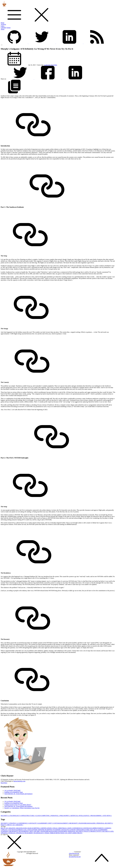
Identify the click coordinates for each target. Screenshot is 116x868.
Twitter (8, 28)
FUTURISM (57, 830)
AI (14, 825)
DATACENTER (33, 830)
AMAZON (19, 825)
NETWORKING (24, 831)
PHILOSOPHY (65, 816)
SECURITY (5, 816)
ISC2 (96, 830)
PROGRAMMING (97, 816)
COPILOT (4, 830)
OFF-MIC (37, 831)
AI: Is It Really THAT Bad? (12, 790)
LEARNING (5, 831)
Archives (3, 24)
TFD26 (47, 833)
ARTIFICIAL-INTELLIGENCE (80, 816)
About (3, 29)
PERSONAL (55, 816)
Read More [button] (4, 783)
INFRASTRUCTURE (28, 816)
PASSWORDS (63, 831)
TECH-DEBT (29, 833)
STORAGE (12, 833)
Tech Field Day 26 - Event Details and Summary (18, 794)
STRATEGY (14, 823)
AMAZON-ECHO (22, 828)
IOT (92, 830)
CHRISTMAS (62, 828)
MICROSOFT (74, 823)
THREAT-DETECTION (57, 833)
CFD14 (55, 828)
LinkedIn (3, 28)
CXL (26, 830)
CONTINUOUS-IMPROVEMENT (93, 828)
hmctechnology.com (19, 781)
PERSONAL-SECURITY (105, 823)
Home (2, 23)
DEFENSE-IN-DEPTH (45, 830)
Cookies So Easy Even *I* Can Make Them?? (18, 805)
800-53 (10, 825)
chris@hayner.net (74, 853)
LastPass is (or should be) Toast (14, 792)
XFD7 (51, 823)
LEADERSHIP (43, 823)
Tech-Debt (54, 65)
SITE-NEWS (107, 816)
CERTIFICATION (46, 828)
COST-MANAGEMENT (61, 823)
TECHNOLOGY (16, 816)
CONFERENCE (24, 823)
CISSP (70, 828)
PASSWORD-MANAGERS (88, 823)
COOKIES (108, 828)
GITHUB (73, 830)
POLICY (4, 825)
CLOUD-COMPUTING (43, 816)
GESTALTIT (33, 823)
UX (66, 833)
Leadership (47, 65)
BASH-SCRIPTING (34, 828)
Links (3, 26)
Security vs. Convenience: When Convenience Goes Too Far (22, 808)
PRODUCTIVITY (96, 831)
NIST (32, 831)
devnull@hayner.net (75, 857)
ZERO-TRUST (78, 833)
